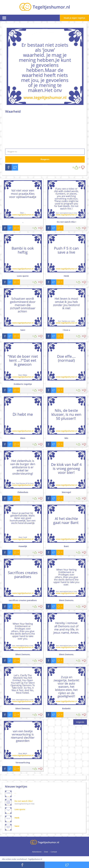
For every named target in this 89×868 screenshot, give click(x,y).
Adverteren (37, 852)
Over (46, 852)
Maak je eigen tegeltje (74, 18)
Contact (54, 852)
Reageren (45, 159)
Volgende (80, 722)
